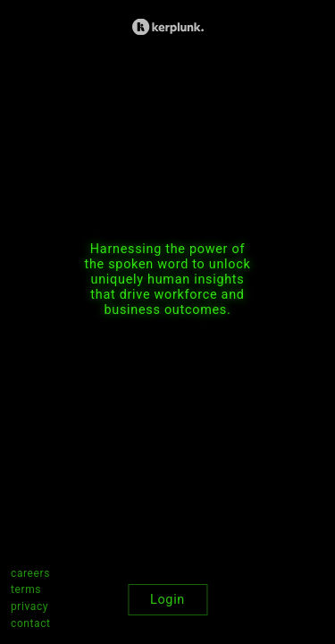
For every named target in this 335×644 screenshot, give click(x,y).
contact (31, 623)
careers (30, 573)
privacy (29, 606)
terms (26, 589)
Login (167, 600)
